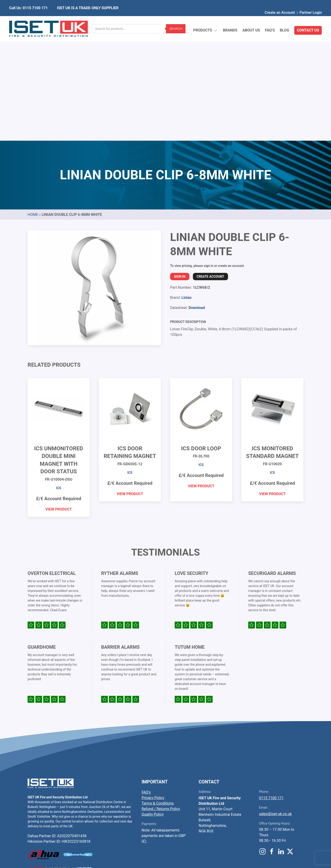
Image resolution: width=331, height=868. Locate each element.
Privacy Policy (153, 689)
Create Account (210, 168)
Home (33, 106)
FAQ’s (270, 19)
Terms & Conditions (158, 695)
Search (176, 19)
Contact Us (308, 19)
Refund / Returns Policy (161, 700)
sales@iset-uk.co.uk (275, 705)
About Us (251, 19)
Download (197, 199)
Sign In (180, 168)
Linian (186, 189)
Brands (230, 19)
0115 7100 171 (271, 690)
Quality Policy (153, 706)
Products (205, 20)
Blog (284, 19)
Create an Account (280, 3)
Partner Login (311, 3)
